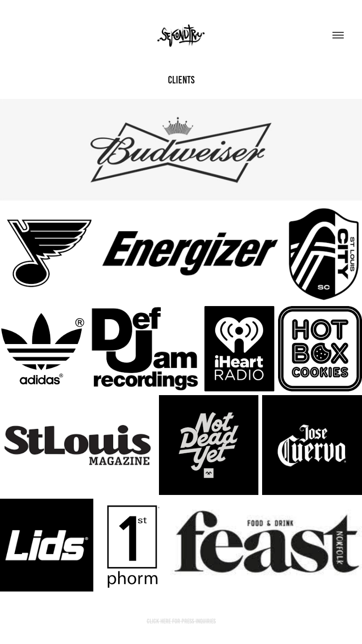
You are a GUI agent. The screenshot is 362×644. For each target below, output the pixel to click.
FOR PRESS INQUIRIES (194, 621)
